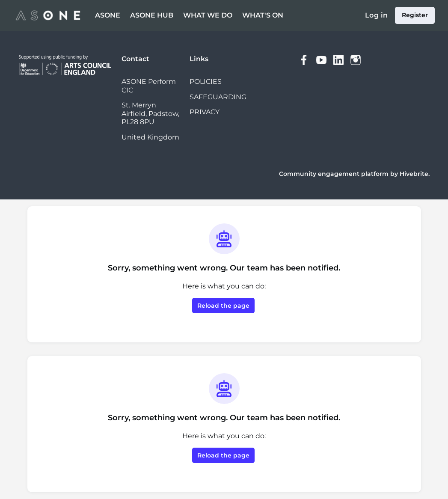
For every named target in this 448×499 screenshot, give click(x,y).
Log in (376, 15)
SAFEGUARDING (218, 97)
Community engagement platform (334, 174)
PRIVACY (205, 112)
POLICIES (206, 82)
